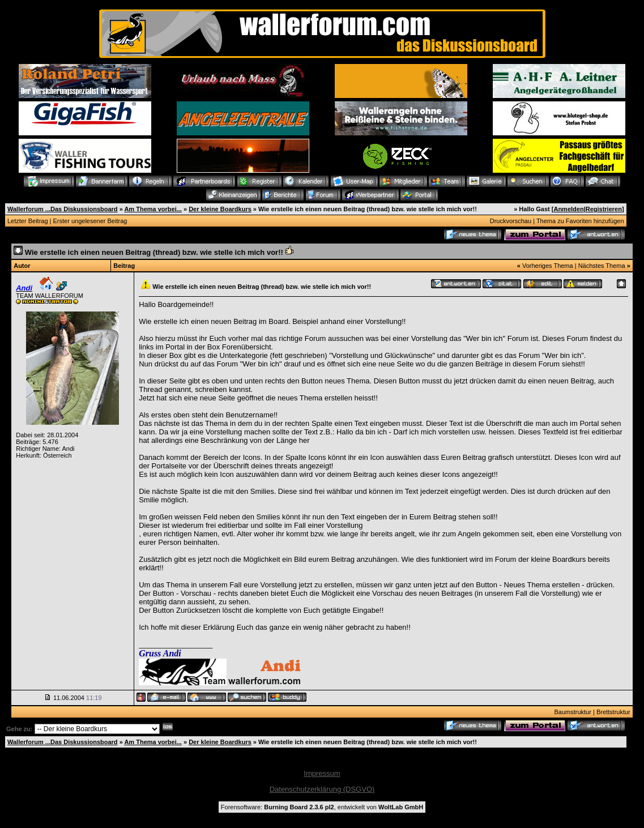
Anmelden (568, 209)
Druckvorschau (511, 221)
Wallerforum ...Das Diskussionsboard (63, 209)
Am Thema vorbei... (153, 209)
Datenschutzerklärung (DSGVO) (322, 789)
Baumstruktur (572, 712)
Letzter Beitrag (28, 221)
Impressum (322, 773)
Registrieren (604, 209)
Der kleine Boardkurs (220, 209)
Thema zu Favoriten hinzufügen (580, 221)
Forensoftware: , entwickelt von (322, 807)
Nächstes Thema (602, 266)
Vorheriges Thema (548, 266)
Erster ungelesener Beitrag (90, 221)
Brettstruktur (613, 712)
